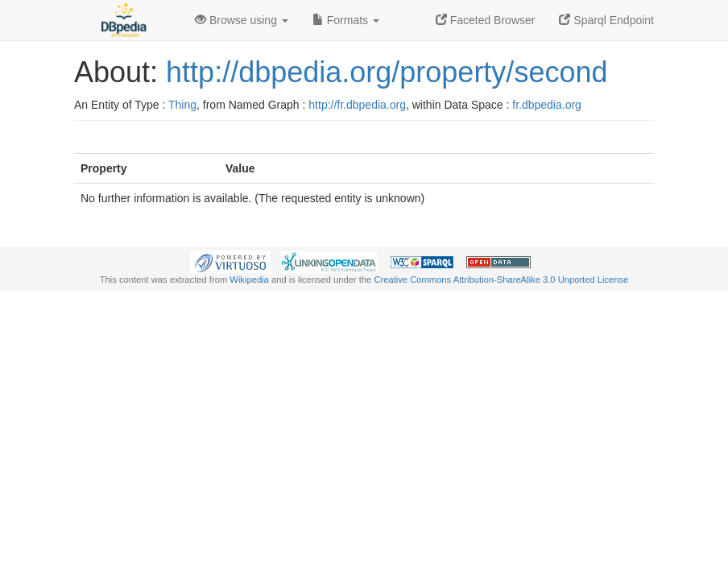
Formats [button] (346, 20)
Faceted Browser (486, 20)
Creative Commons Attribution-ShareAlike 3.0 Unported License (501, 280)
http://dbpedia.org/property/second (387, 72)
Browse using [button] (242, 20)
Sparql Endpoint (606, 20)
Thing (182, 105)
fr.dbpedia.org (547, 105)
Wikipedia (249, 280)
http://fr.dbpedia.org (357, 105)
